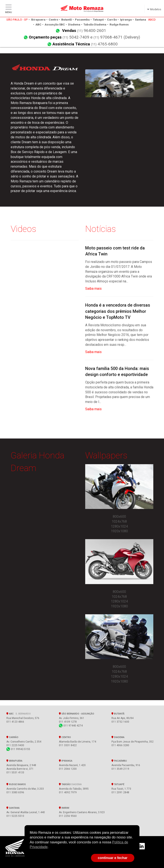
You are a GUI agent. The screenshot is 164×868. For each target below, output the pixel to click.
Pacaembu (119, 761)
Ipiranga (66, 761)
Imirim (64, 808)
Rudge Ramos (16, 784)
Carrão (12, 737)
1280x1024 (119, 526)
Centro (65, 737)
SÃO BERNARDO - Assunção (77, 714)
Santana (13, 808)
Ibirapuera (14, 761)
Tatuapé (118, 784)
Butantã (118, 714)
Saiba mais (93, 289)
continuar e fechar (113, 858)
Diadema (118, 737)
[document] (82, 840)
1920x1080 (119, 531)
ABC (19, 714)
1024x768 (119, 521)
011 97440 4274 (71, 726)
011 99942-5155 (18, 749)
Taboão (70, 784)
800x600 (119, 517)
